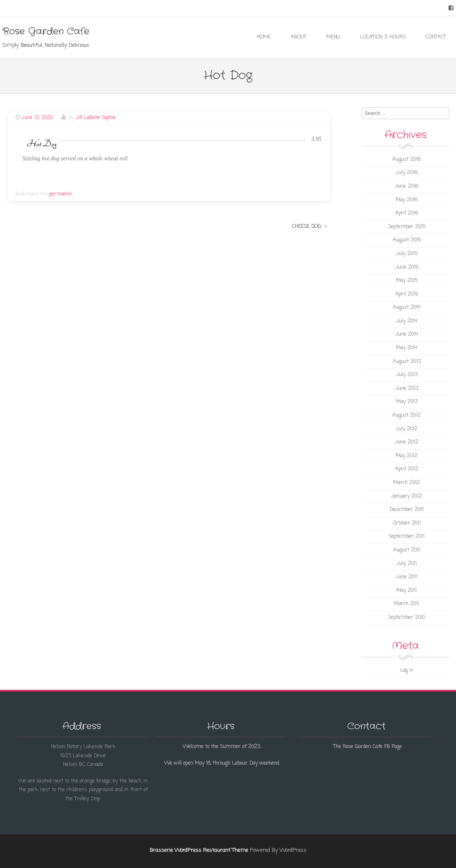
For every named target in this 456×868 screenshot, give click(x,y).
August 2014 (407, 308)
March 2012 (407, 483)
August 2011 (407, 550)
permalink (61, 194)
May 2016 (407, 200)
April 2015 (407, 294)
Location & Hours (383, 37)
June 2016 (407, 186)
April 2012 (407, 469)
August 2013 (407, 362)
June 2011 (407, 577)
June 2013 (407, 389)
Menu (333, 37)
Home (264, 37)
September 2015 (407, 227)
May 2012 (407, 456)
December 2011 (407, 510)
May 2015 (407, 281)
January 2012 (407, 496)
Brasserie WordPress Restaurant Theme (199, 850)
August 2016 (407, 160)
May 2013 (407, 402)
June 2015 (407, 267)
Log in (407, 670)
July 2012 (407, 429)
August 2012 (407, 415)
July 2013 (407, 375)
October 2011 (407, 523)
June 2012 (407, 442)
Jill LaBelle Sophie (96, 118)
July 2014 (407, 321)
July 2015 (407, 254)
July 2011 (407, 564)
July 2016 (407, 173)
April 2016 (407, 213)
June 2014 (407, 334)
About (298, 37)
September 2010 (407, 618)
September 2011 (407, 537)
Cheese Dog (310, 227)
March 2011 (407, 604)
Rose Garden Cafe (46, 31)
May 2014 (407, 348)
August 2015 (407, 240)
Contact (436, 37)
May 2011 (407, 591)
